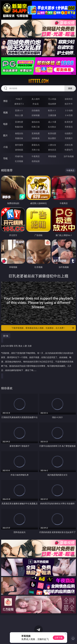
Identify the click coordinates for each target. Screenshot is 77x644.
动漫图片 (69, 133)
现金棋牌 (52, 104)
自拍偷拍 (36, 110)
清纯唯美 (36, 138)
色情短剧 (36, 161)
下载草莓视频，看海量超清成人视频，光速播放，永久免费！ (43, 328)
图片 (5, 135)
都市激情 (19, 145)
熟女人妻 (19, 115)
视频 (5, 112)
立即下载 (59, 638)
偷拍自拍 (36, 122)
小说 (5, 147)
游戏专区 (69, 99)
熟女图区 (52, 138)
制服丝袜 (19, 127)
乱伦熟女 (52, 127)
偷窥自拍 (19, 133)
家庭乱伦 (36, 145)
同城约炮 (19, 156)
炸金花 (36, 104)
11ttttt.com (38, 81)
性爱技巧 (69, 150)
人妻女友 (52, 145)
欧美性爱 (69, 122)
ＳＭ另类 (69, 115)
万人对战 (52, 99)
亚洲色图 (36, 133)
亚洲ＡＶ (19, 110)
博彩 (5, 101)
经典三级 (36, 127)
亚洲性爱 (19, 122)
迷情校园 (19, 150)
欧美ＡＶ (52, 110)
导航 (5, 158)
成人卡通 (52, 122)
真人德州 (36, 99)
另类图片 (69, 138)
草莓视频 (52, 156)
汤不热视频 (69, 156)
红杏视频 (19, 161)
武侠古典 (69, 145)
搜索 (70, 88)
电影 (5, 124)
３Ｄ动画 (69, 110)
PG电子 (19, 99)
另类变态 (69, 127)
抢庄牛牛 (69, 104)
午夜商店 (36, 156)
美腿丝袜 (19, 138)
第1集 (6, 336)
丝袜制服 (36, 115)
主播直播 (52, 115)
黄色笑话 (52, 150)
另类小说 (36, 150)
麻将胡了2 (19, 104)
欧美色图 (52, 133)
